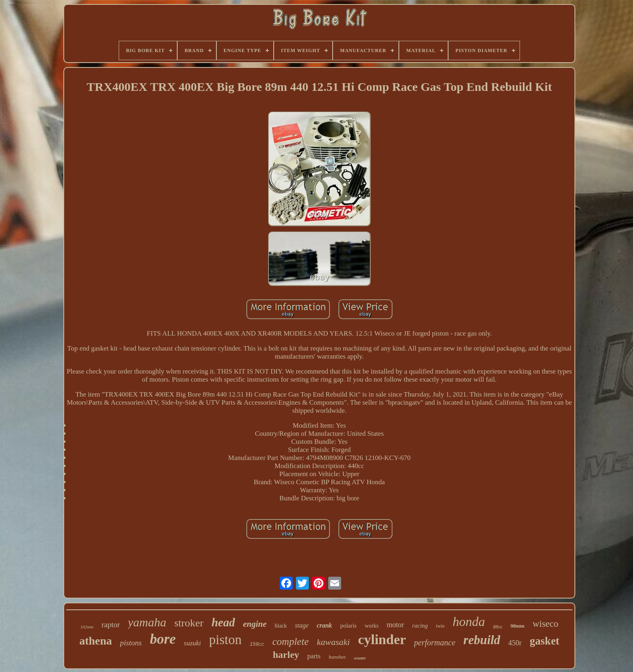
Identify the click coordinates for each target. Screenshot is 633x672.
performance (435, 643)
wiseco (545, 624)
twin (440, 626)
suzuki (192, 643)
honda (469, 622)
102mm (87, 627)
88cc (498, 627)
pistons (131, 643)
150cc (257, 645)
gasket (545, 641)
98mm (517, 626)
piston (225, 640)
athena (95, 641)
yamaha (147, 622)
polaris (349, 626)
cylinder (382, 639)
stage (302, 625)
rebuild (482, 640)
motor (395, 625)
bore (163, 639)
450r (515, 643)
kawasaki (333, 642)
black (281, 626)
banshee (337, 657)
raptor (110, 625)
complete (291, 642)
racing (420, 626)
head (223, 622)
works (371, 626)
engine (255, 624)
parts (314, 656)
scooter (360, 658)
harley (286, 655)
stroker (189, 623)
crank (324, 625)
